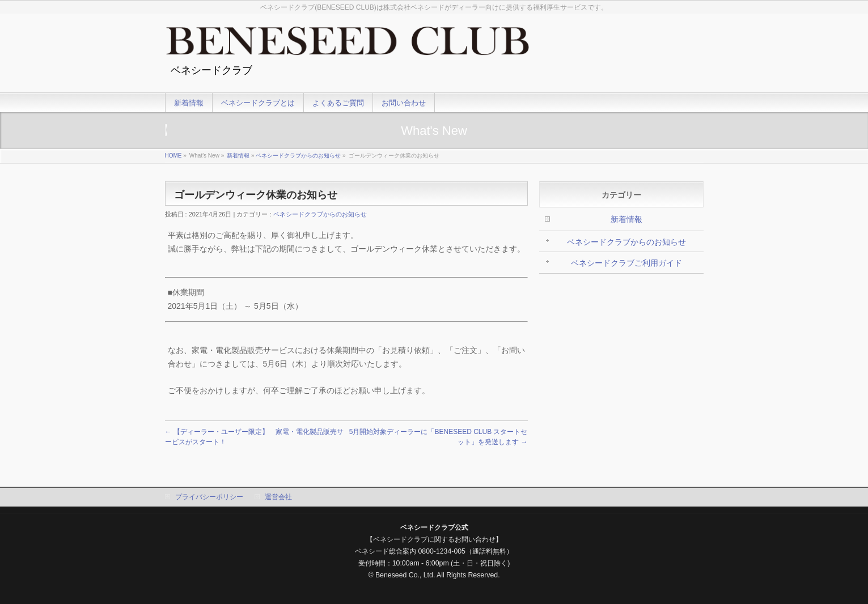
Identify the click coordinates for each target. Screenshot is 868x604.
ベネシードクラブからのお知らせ (298, 156)
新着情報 (238, 156)
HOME (173, 156)
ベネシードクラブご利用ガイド (626, 263)
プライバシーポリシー (209, 497)
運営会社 (278, 497)
